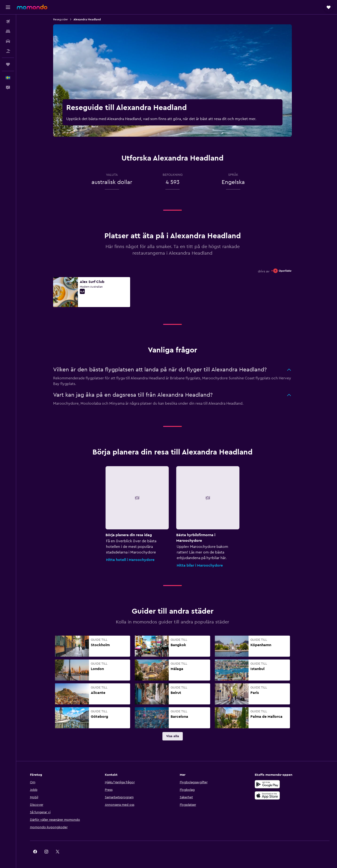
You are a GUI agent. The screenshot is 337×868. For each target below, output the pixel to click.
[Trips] (8, 64)
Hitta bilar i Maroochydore (204, 565)
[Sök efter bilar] (8, 41)
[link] (177, 736)
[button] (8, 7)
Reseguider (65, 19)
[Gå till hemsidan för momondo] (32, 7)
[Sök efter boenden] (8, 31)
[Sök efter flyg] (8, 22)
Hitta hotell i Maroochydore (134, 560)
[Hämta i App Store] (270, 795)
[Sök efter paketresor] (8, 51)
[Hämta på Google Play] (270, 784)
